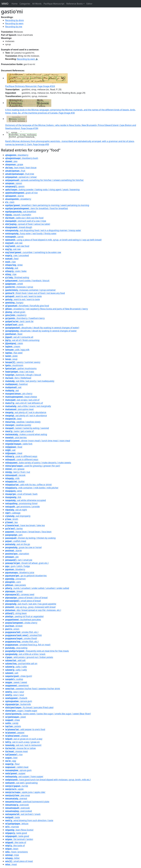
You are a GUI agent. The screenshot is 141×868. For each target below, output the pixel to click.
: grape (14, 164)
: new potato (16, 585)
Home (15, 4)
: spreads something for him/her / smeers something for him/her (44, 180)
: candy (12, 723)
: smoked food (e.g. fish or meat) (28, 645)
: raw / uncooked (17, 255)
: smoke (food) (21, 638)
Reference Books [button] (75, 4)
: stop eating (16, 648)
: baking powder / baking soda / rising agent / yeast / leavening (42, 190)
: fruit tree (20, 174)
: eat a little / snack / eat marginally (28, 406)
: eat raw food (17, 246)
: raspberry (16, 315)
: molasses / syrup (19, 287)
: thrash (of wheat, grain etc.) (27, 563)
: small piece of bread (23, 601)
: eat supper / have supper (24, 776)
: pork (14, 324)
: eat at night (16, 510)
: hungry (14, 302)
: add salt (15, 660)
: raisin (14, 343)
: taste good (16, 833)
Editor (89, 4)
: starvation (17, 554)
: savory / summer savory (23, 362)
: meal (14, 453)
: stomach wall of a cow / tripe (26, 221)
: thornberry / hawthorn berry (25, 318)
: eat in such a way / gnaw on (22, 742)
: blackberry (17, 155)
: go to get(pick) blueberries (26, 576)
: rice (14, 754)
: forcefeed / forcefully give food (27, 306)
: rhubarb (16, 698)
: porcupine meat (19, 409)
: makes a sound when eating (26, 434)
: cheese (17, 736)
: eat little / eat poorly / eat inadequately (30, 381)
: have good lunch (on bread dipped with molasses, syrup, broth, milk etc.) (48, 780)
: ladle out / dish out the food (24, 218)
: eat (12, 268)
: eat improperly (18, 516)
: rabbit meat (17, 767)
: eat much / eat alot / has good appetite (31, 604)
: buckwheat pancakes (23, 620)
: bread (14, 591)
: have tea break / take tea (25, 525)
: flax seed (14, 353)
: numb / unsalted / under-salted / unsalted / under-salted (37, 588)
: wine (14, 491)
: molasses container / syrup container (31, 290)
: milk (12, 478)
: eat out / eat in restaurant (23, 745)
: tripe (12, 855)
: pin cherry (19, 394)
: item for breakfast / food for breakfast (37, 208)
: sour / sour (15, 692)
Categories (25, 4)
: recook (15, 475)
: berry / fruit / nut (18, 472)
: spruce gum (19, 701)
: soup (11, 359)
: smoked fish (23, 635)
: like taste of (16, 842)
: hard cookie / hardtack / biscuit (27, 281)
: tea (11, 522)
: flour (12, 764)
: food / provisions (16, 852)
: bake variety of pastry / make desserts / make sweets (38, 463)
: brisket (14, 626)
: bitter (12, 858)
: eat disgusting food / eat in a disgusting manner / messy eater (43, 230)
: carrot (14, 237)
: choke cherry (21, 623)
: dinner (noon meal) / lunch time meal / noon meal (38, 441)
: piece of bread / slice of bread (26, 598)
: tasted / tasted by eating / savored (27, 428)
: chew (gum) (19, 676)
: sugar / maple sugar (21, 711)
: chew (13, 720)
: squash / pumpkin (18, 215)
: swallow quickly (18, 425)
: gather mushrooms (21, 368)
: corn (13, 582)
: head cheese (21, 397)
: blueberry (15, 569)
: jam (14, 535)
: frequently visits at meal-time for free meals (37, 651)
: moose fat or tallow (20, 748)
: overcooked (19, 811)
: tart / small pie (19, 560)
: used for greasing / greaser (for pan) (33, 466)
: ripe (10, 262)
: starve (15, 196)
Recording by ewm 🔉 (28, 59)
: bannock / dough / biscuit (23, 375)
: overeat (16, 798)
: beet (13, 419)
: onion (12, 629)
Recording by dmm (15, 20)
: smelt (14, 284)
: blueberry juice (20, 572)
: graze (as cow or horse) (23, 547)
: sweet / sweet (16, 682)
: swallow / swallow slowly (23, 422)
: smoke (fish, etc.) (22, 632)
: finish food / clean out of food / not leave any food (35, 293)
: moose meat (16, 751)
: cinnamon (15, 579)
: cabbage (13, 513)
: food (14, 447)
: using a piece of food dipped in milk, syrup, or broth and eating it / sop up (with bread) (53, 240)
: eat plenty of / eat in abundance (26, 412)
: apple (14, 789)
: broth (12, 519)
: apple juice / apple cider (25, 792)
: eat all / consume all (19, 337)
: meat (11, 864)
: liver (11, 758)
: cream (13, 346)
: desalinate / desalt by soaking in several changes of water (41, 331)
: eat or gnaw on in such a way (24, 739)
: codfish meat (16, 541)
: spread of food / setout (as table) (28, 224)
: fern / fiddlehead (18, 378)
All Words (37, 4)
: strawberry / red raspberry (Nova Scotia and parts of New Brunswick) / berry (47, 309)
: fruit (15, 171)
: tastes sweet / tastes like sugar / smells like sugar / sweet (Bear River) (48, 714)
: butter (15, 481)
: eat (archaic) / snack (23, 814)
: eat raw (14, 243)
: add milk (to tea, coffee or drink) (28, 485)
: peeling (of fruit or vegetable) (24, 616)
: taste (13, 817)
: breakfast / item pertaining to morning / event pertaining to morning (47, 205)
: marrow (12, 827)
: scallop (14, 679)
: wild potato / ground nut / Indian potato (29, 657)
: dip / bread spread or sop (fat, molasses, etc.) (33, 610)
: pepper (15, 733)
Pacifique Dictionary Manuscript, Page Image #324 (30, 86)
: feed (12, 259)
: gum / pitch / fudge (18, 566)
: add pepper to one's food (25, 729)
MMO (5, 4)
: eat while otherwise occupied (26, 500)
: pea (11, 161)
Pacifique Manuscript (54, 4)
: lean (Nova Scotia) (19, 830)
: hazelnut (16, 384)
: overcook (17, 805)
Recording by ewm (14, 23)
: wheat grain (15, 312)
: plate (11, 356)
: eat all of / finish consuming (22, 340)
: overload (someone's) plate (27, 802)
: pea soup (18, 795)
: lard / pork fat (19, 321)
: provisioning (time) (21, 503)
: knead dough (19, 227)
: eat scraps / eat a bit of (22, 400)
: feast (14, 334)
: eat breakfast (21, 211)
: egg (11, 761)
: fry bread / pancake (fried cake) (29, 707)
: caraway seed (20, 594)
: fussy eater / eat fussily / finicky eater (31, 233)
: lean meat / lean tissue (21, 168)
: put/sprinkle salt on (21, 663)
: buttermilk (18, 704)
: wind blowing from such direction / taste (29, 820)
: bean (12, 849)
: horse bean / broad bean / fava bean (28, 532)
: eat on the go (18, 544)
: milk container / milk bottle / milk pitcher (32, 488)
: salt (12, 673)
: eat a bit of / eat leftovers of (24, 403)
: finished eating (17, 277)
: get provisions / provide (22, 507)
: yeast (16, 717)
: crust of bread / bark (21, 494)
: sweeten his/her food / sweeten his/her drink (33, 689)
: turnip (17, 786)
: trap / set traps (20, 372)
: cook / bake (16, 271)
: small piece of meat (19, 861)
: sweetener (17, 685)
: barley (14, 528)
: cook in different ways (21, 456)
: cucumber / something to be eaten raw (33, 252)
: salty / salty (16, 667)
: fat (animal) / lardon (19, 839)
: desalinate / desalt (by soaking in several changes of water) (42, 328)
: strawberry (18, 199)
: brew (14, 265)
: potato (13, 726)
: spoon (14, 183)
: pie (12, 557)
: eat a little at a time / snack (25, 654)
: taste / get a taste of (19, 431)
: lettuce (17, 824)
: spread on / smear (21, 177)
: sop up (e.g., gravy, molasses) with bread (30, 607)
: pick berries (16, 437)
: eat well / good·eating (21, 783)
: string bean (16, 613)
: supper (15, 773)
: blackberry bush (22, 158)
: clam (10, 202)
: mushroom (14, 365)
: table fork (19, 444)
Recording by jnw (14, 27)
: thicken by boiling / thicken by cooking (30, 538)
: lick (13, 497)
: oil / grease (15, 469)
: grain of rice (21, 193)
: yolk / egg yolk (17, 350)
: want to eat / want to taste (23, 296)
